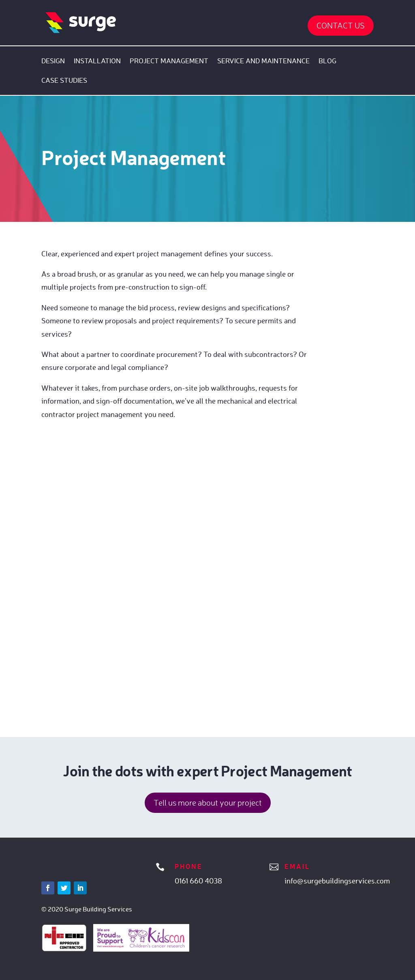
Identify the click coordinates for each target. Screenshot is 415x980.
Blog (327, 61)
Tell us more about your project (208, 803)
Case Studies (64, 81)
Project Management (169, 61)
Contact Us (341, 25)
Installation (97, 61)
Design (53, 61)
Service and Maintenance (263, 61)
